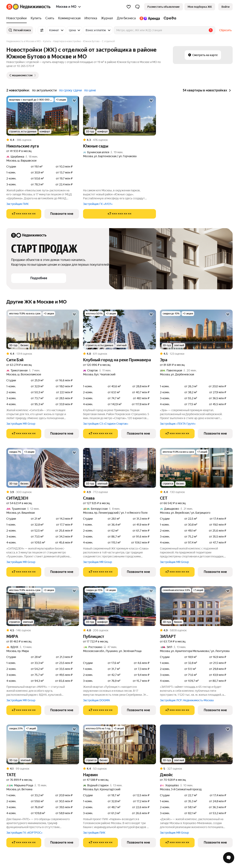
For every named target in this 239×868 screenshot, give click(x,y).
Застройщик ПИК (18, 204)
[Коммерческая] (69, 18)
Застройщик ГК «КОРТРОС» (24, 833)
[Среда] (169, 18)
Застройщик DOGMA (96, 700)
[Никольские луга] (43, 116)
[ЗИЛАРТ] (196, 606)
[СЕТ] (196, 468)
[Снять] (50, 18)
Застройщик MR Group (21, 424)
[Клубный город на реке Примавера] (119, 329)
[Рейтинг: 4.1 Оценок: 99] (43, 769)
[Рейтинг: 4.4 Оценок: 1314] (43, 354)
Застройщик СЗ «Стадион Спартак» (106, 424)
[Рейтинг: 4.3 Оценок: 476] (119, 140)
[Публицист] (119, 606)
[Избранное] (129, 7)
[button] (137, 7)
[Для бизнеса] (126, 18)
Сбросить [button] (225, 30)
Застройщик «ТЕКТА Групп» (178, 424)
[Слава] (119, 468)
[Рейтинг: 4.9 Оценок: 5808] (196, 630)
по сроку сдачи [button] (71, 90)
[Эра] (196, 329)
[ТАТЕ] (43, 744)
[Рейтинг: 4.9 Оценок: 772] (119, 492)
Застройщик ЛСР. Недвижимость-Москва (187, 700)
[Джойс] (196, 744)
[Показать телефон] (24, 214)
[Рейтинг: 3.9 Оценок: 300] (43, 492)
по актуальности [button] (44, 90)
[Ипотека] (91, 18)
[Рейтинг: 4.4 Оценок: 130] (196, 492)
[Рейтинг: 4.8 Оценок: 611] (119, 354)
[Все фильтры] (42, 30)
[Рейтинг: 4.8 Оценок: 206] (119, 630)
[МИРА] (43, 606)
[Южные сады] (119, 116)
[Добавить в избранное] (74, 101)
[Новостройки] (18, 18)
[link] (225, 7)
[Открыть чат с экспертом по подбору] (229, 858)
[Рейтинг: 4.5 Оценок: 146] (43, 630)
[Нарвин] (119, 744)
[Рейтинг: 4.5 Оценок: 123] (196, 354)
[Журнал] (107, 18)
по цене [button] (90, 90)
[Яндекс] (9, 7)
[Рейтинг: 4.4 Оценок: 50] (119, 769)
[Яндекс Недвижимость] (32, 7)
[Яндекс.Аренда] (150, 18)
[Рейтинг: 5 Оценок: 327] (196, 769)
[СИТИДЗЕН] (43, 468)
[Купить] (36, 18)
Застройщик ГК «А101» (98, 204)
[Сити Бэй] (43, 329)
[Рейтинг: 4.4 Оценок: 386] (43, 140)
